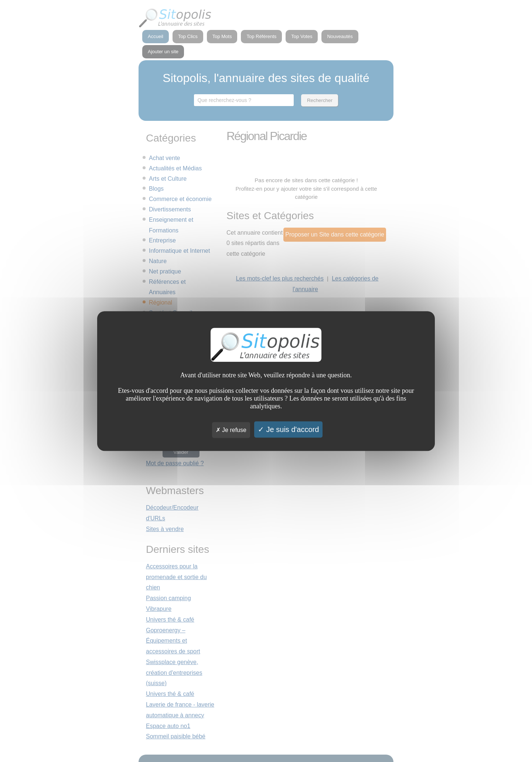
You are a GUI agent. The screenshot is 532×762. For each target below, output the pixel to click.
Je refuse (231, 430)
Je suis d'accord (288, 429)
